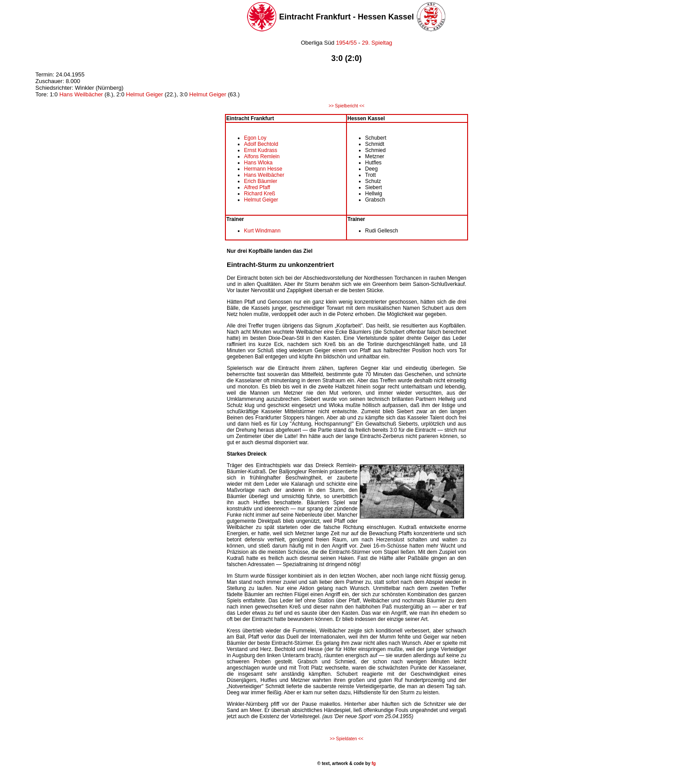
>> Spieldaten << (346, 739)
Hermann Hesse (263, 169)
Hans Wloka (258, 163)
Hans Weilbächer (82, 94)
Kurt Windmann (262, 231)
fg (373, 763)
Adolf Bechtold (261, 144)
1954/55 (346, 43)
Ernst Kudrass (261, 150)
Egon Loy (255, 138)
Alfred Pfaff (257, 187)
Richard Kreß (260, 194)
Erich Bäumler (261, 181)
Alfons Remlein (262, 156)
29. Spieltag (377, 43)
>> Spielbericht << (346, 106)
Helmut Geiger (145, 94)
